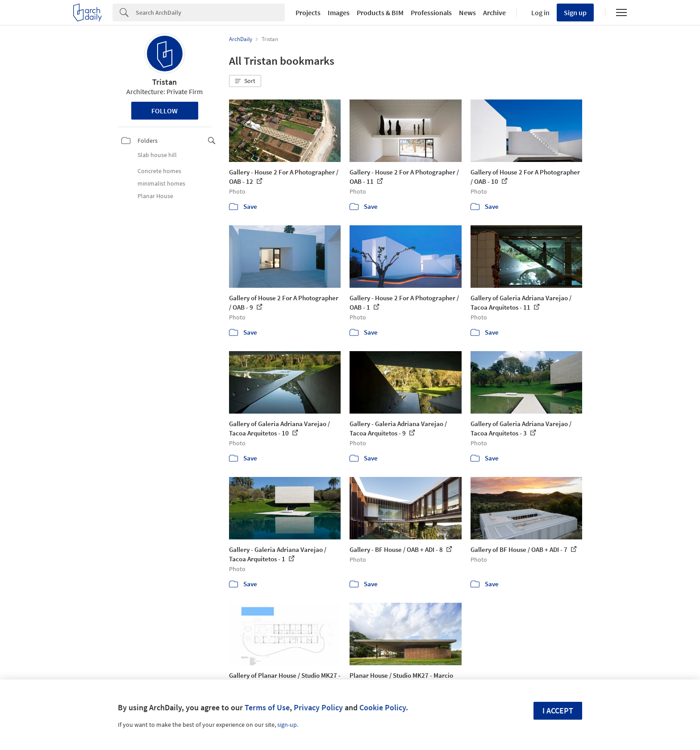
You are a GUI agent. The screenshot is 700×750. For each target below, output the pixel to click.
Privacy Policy (318, 707)
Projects (308, 12)
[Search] (210, 12)
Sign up (575, 12)
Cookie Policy (383, 707)
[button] (245, 81)
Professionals (431, 12)
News (467, 12)
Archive (494, 12)
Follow (165, 111)
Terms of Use (267, 707)
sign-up (287, 725)
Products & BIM (380, 12)
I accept (558, 711)
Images (339, 12)
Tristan (165, 82)
